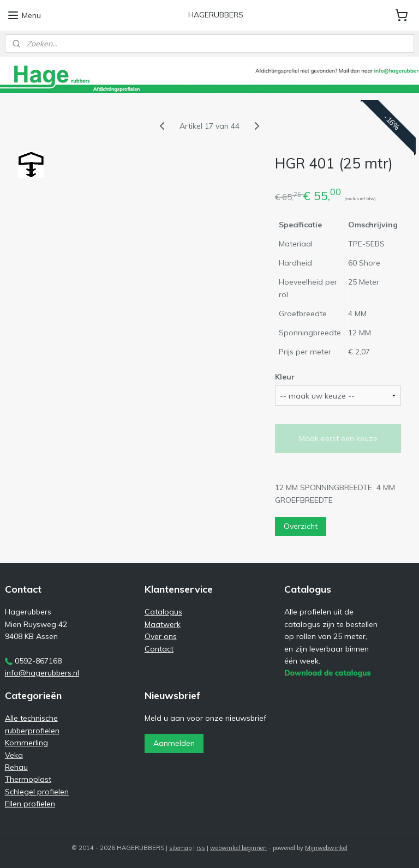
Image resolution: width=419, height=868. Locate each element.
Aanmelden (174, 743)
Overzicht (301, 526)
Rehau (16, 767)
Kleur (285, 377)
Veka (14, 755)
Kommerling (26, 743)
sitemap (180, 848)
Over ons (161, 636)
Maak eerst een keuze (338, 438)
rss (201, 848)
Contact (159, 649)
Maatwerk (163, 624)
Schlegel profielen (37, 792)
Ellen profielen (30, 804)
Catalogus (163, 612)
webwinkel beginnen (238, 848)
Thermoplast (28, 779)
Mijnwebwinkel (326, 848)
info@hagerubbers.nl (42, 673)
